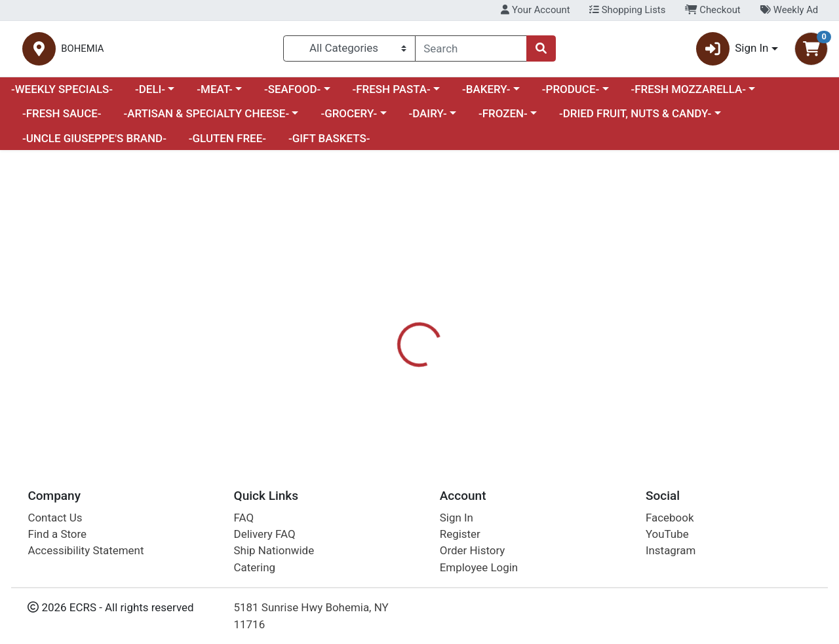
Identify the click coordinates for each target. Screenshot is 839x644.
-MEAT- (214, 94)
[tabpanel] (594, 392)
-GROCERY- (349, 119)
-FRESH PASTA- (391, 94)
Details (386, 334)
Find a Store (57, 534)
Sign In (457, 518)
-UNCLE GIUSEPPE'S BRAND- (94, 143)
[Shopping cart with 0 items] (811, 51)
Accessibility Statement (86, 551)
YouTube (667, 534)
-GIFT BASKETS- (329, 143)
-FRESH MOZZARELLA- (688, 94)
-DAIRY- (427, 119)
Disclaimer (448, 334)
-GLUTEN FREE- (227, 143)
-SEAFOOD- (292, 94)
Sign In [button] (732, 51)
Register (460, 534)
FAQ (244, 518)
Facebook (670, 518)
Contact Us (55, 518)
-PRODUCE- (571, 94)
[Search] (471, 51)
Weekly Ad (789, 10)
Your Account (535, 10)
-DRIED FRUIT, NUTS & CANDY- (635, 119)
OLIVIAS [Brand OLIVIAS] (508, 386)
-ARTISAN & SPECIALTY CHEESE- (206, 119)
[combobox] (471, 51)
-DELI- (150, 94)
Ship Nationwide (274, 551)
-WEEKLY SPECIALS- (62, 94)
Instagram (671, 551)
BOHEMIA (223, 51)
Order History (473, 551)
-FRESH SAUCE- (62, 119)
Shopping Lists (627, 10)
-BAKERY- (486, 94)
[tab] (386, 333)
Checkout (713, 10)
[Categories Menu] (349, 51)
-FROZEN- (503, 119)
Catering (255, 567)
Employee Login (479, 567)
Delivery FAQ (265, 534)
